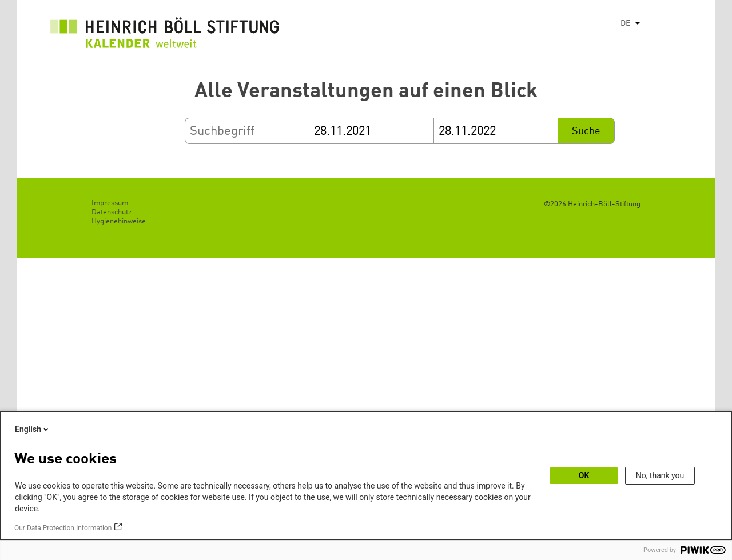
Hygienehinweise (119, 221)
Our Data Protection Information (63, 528)
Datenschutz (112, 212)
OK (584, 475)
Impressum (110, 203)
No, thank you (660, 475)
